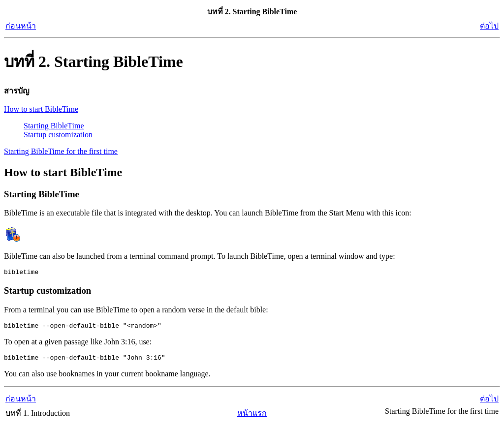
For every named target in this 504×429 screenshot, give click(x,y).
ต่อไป (489, 26)
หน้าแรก (252, 417)
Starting (54, 126)
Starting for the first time (61, 151)
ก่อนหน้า (21, 26)
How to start (41, 109)
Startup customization (58, 135)
